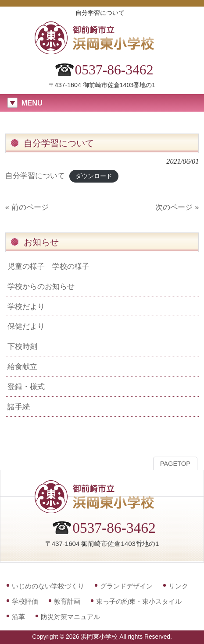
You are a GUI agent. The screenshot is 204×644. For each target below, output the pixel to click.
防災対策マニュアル (70, 617)
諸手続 (19, 407)
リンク (178, 586)
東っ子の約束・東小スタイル (139, 601)
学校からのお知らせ (41, 286)
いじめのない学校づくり (48, 586)
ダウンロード (94, 176)
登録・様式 (26, 387)
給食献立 (22, 366)
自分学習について (35, 176)
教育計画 (67, 601)
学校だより (26, 306)
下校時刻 (22, 346)
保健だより (26, 326)
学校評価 (25, 601)
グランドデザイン (126, 586)
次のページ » (177, 207)
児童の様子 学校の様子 (48, 266)
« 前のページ (27, 207)
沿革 (18, 617)
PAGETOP (175, 464)
